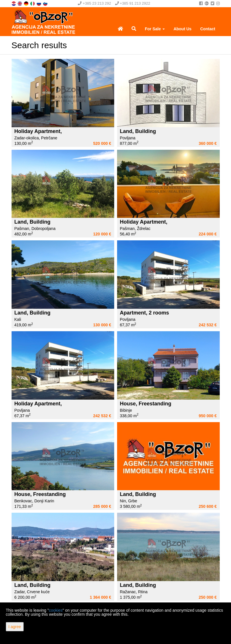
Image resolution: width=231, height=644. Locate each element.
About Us (182, 29)
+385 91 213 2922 (133, 3)
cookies (56, 610)
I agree (15, 627)
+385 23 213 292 (94, 3)
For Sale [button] (155, 29)
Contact (208, 29)
